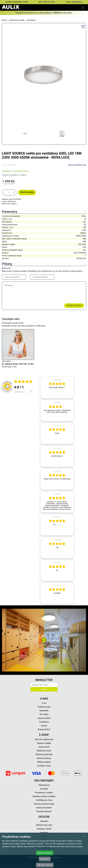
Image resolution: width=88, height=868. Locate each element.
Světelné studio (44, 707)
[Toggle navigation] (83, 7)
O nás (44, 703)
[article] (57, 388)
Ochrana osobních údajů (44, 804)
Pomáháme (44, 722)
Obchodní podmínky (44, 754)
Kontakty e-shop (44, 766)
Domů (4, 20)
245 (19, 392)
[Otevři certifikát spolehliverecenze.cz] (23, 382)
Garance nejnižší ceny (77, 165)
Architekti (44, 789)
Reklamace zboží (44, 751)
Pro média (44, 714)
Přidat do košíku (27, 192)
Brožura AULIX (44, 729)
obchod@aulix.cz (77, 2)
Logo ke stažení (44, 718)
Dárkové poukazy (44, 758)
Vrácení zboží (44, 747)
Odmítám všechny (45, 865)
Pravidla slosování (44, 811)
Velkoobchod (44, 785)
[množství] (9, 192)
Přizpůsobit (45, 859)
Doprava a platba (44, 743)
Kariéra (44, 726)
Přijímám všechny (45, 853)
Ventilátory (31, 20)
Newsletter (44, 711)
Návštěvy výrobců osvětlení (44, 796)
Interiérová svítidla (17, 20)
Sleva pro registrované (44, 739)
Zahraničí (44, 821)
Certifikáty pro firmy (44, 800)
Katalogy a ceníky (44, 829)
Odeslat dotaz (74, 306)
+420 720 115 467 (49, 2)
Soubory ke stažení (44, 808)
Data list (7, 268)
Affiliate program (44, 762)
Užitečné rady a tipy (44, 825)
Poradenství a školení (44, 793)
